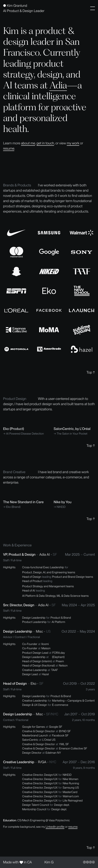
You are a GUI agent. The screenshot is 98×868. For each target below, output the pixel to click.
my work (73, 143)
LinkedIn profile (55, 827)
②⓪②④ (89, 862)
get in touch (45, 143)
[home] (24, 8)
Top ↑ (91, 372)
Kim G (49, 862)
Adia (58, 85)
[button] (93, 8)
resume (9, 149)
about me (28, 143)
